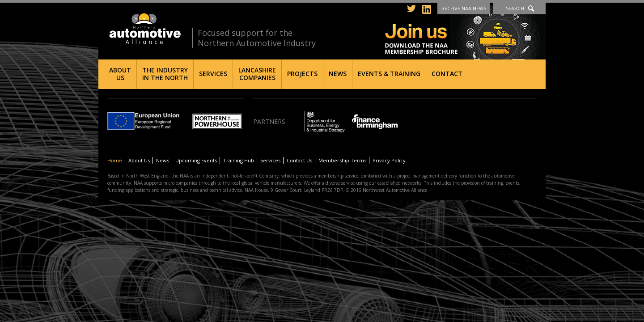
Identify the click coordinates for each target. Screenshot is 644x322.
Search (515, 8)
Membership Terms (342, 160)
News (338, 74)
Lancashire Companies (257, 74)
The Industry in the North (165, 74)
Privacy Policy (389, 160)
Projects (302, 74)
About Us (120, 74)
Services (213, 74)
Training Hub (239, 160)
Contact (447, 74)
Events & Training (389, 74)
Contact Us (299, 160)
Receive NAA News (464, 8)
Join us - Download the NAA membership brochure (465, 32)
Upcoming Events (196, 160)
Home (115, 160)
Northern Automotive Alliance (144, 29)
